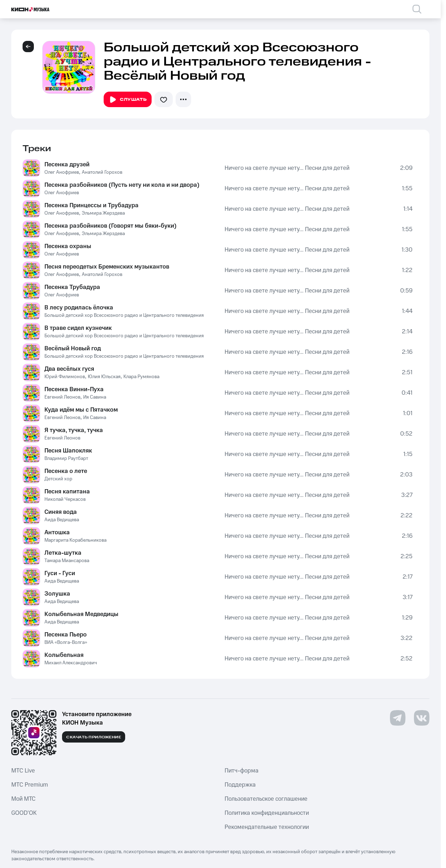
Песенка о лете (66, 471)
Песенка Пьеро (66, 635)
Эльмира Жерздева (103, 213)
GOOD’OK (24, 813)
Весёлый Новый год (73, 349)
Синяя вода (61, 512)
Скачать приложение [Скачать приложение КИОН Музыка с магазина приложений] (94, 737)
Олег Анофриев (62, 172)
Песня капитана (67, 492)
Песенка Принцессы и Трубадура (91, 205)
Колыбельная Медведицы (81, 614)
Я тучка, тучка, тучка (74, 430)
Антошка (57, 533)
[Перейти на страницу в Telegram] (398, 718)
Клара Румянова (141, 377)
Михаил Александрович (71, 663)
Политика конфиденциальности (267, 813)
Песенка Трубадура (72, 287)
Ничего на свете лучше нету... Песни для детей (287, 168)
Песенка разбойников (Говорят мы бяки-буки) (111, 226)
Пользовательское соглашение (266, 799)
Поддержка (240, 785)
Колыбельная (64, 655)
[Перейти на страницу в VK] (422, 718)
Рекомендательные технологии (267, 827)
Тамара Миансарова (67, 561)
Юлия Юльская (104, 377)
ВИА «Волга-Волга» (66, 642)
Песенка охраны (68, 246)
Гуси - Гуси (60, 573)
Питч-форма (242, 771)
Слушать (128, 100)
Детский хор (58, 479)
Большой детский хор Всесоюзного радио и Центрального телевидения (124, 315)
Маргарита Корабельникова (75, 540)
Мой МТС (23, 799)
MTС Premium (30, 785)
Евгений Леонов (62, 397)
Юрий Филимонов (65, 377)
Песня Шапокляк (68, 451)
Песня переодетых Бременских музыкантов (107, 267)
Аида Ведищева (62, 520)
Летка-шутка (63, 553)
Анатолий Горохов (102, 172)
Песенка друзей (67, 165)
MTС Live (23, 771)
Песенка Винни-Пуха (74, 389)
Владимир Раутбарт (66, 458)
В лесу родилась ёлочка (79, 308)
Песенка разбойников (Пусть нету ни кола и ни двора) (122, 185)
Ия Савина (95, 397)
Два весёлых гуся (69, 369)
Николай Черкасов (65, 499)
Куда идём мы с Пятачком (81, 410)
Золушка (57, 594)
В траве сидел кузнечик (78, 328)
